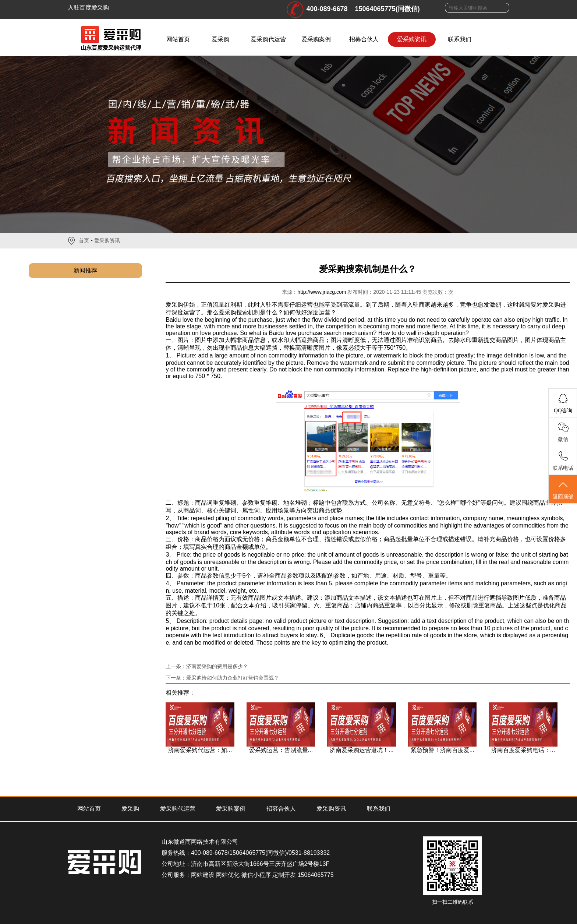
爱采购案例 (316, 39)
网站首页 (178, 39)
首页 (84, 240)
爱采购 (220, 39)
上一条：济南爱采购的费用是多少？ (207, 666)
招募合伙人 (364, 39)
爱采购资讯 (412, 39)
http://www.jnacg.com (322, 292)
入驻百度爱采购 (88, 8)
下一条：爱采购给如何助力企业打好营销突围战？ (222, 678)
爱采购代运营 (268, 39)
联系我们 (460, 39)
